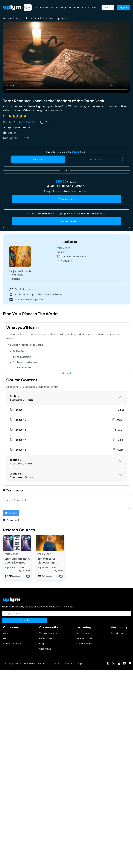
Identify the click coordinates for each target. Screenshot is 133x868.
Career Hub (45, 649)
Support (81, 663)
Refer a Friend (47, 638)
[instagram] (119, 663)
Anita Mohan (27, 122)
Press (6, 638)
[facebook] (108, 663)
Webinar (55, 8)
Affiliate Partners (12, 644)
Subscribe (25, 620)
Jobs (46, 8)
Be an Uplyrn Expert (91, 8)
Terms (56, 663)
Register (123, 7)
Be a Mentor (117, 633)
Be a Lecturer (83, 633)
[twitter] (113, 663)
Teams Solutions (48, 633)
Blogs (64, 8)
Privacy (68, 663)
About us (8, 633)
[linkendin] (124, 663)
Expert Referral (84, 644)
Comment (11, 513)
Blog (42, 644)
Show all (67, 373)
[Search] (30, 7)
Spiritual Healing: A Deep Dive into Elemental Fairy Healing (17, 564)
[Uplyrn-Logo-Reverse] (12, 7)
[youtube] (130, 663)
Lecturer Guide (84, 638)
